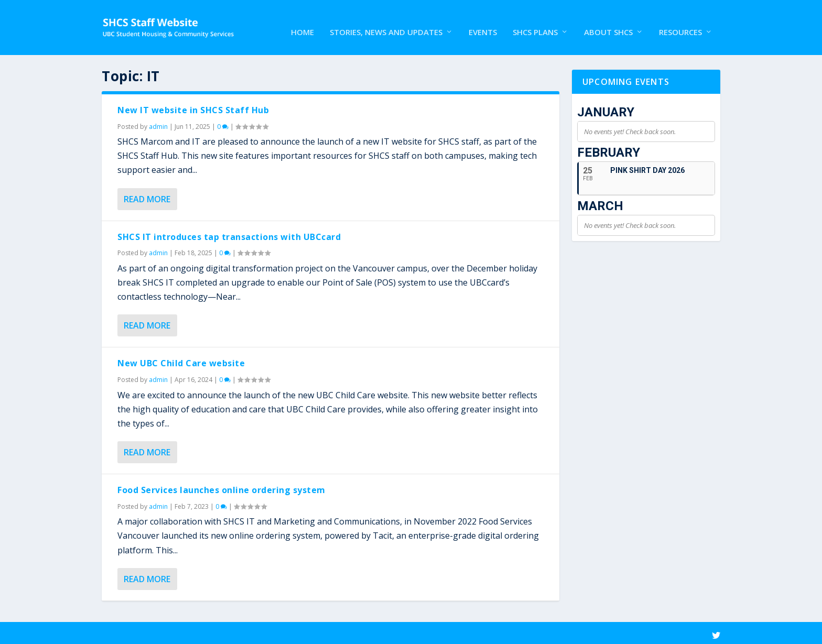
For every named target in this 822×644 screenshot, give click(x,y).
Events (483, 23)
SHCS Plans (535, 23)
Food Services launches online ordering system (221, 487)
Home (302, 23)
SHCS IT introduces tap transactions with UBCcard (229, 234)
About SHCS (608, 23)
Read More (147, 197)
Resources (680, 23)
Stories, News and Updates (386, 23)
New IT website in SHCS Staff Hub (193, 107)
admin (158, 124)
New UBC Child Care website (181, 361)
